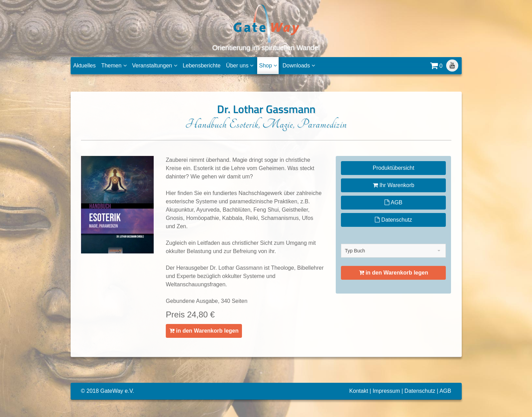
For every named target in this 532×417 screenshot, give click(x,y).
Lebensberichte (202, 66)
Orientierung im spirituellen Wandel (266, 27)
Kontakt (359, 391)
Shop (268, 66)
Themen (114, 66)
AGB (393, 202)
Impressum (386, 391)
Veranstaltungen (155, 66)
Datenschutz (393, 220)
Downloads (299, 66)
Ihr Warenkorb (394, 185)
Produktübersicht (394, 168)
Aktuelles (85, 66)
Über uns (240, 66)
